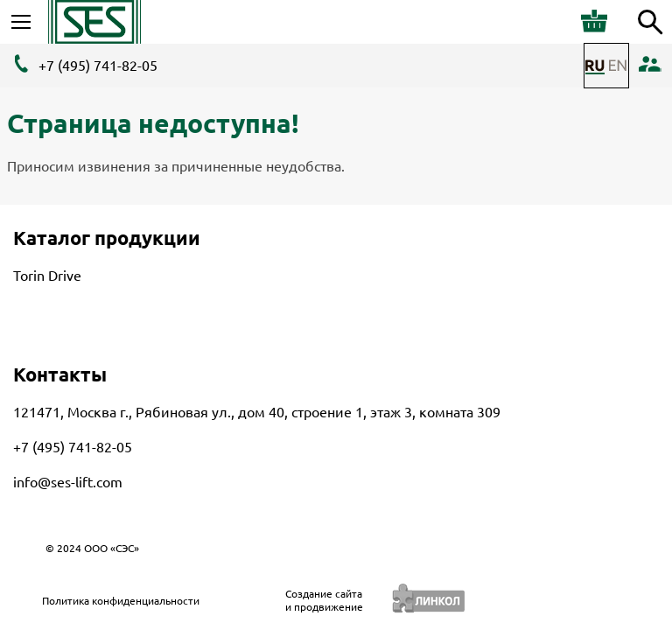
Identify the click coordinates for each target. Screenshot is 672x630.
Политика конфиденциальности (121, 601)
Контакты (60, 374)
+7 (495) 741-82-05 (98, 66)
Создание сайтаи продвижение (324, 600)
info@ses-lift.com (68, 482)
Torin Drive (47, 276)
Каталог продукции (107, 238)
